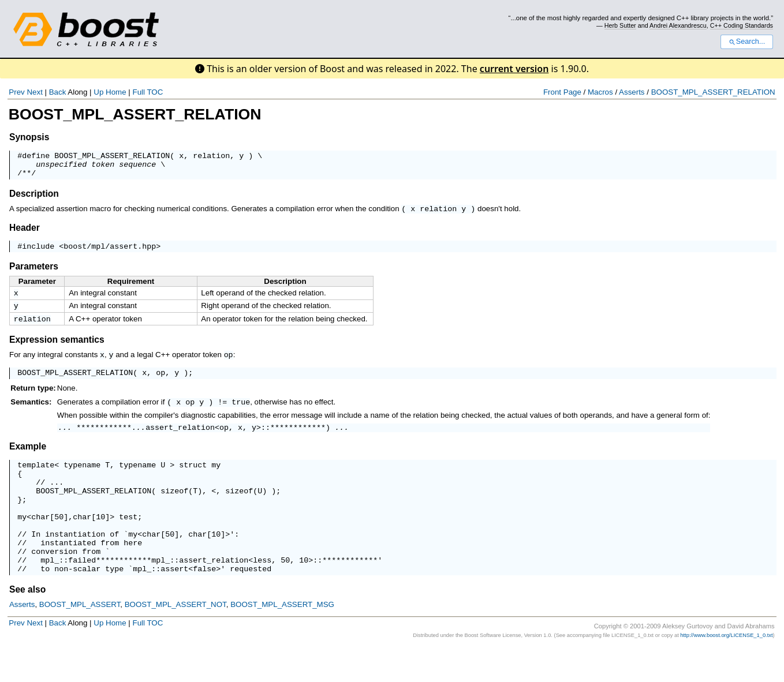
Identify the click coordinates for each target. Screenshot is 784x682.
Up (98, 92)
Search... (747, 42)
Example (28, 458)
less (262, 593)
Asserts (632, 92)
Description (34, 199)
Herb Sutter (620, 25)
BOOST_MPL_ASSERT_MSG (282, 639)
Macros (600, 92)
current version (514, 69)
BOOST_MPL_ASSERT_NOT (176, 639)
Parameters (34, 273)
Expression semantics (57, 349)
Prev (16, 92)
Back (58, 92)
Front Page (562, 92)
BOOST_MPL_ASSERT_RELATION (713, 92)
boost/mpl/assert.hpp (110, 252)
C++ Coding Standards (742, 25)
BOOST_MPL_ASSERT (80, 639)
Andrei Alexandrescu (678, 25)
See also (27, 624)
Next (34, 92)
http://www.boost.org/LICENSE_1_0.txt (726, 670)
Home (116, 92)
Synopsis (29, 137)
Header (25, 232)
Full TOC (148, 92)
